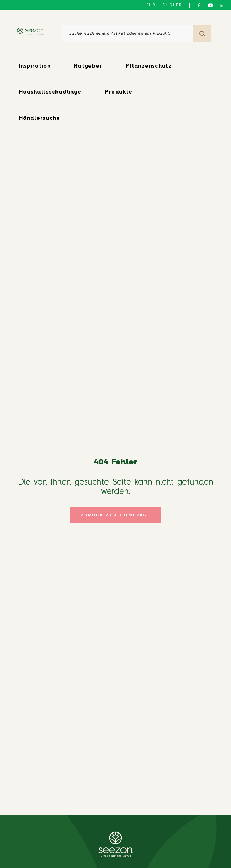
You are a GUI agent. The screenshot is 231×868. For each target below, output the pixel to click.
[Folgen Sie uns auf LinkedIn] (222, 5)
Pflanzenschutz (149, 66)
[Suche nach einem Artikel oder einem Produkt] (128, 34)
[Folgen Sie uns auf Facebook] (199, 5)
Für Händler (164, 5)
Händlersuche (39, 119)
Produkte (118, 92)
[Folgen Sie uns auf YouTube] (210, 5)
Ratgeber (88, 66)
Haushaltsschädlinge (50, 92)
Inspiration (35, 66)
